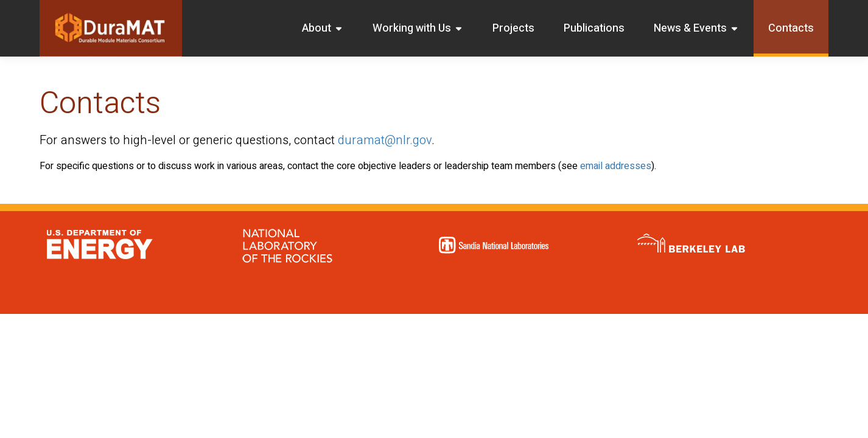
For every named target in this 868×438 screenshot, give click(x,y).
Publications (594, 28)
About (323, 28)
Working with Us (418, 28)
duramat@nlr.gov (385, 140)
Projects (513, 28)
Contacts (791, 28)
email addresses (616, 166)
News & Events (696, 28)
